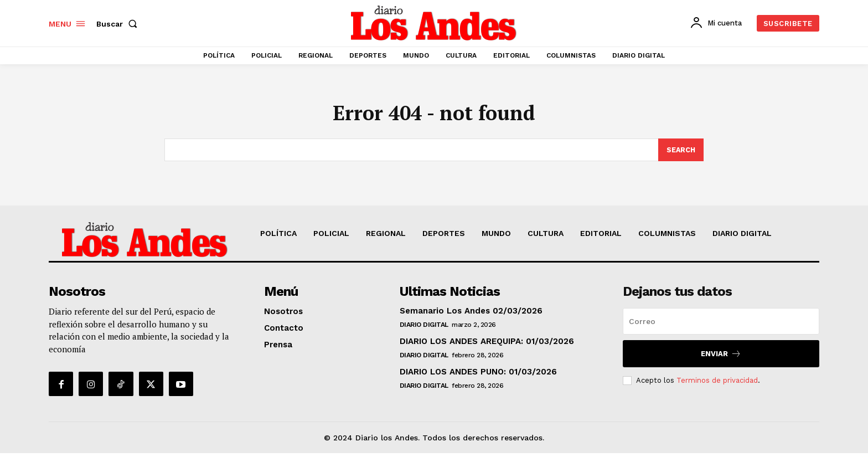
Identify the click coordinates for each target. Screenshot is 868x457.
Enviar (721, 358)
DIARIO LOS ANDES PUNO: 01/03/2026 (478, 376)
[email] (721, 325)
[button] (119, 24)
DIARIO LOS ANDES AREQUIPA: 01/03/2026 (487, 345)
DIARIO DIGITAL (424, 328)
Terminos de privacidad (717, 384)
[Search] (680, 153)
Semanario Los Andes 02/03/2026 (471, 315)
